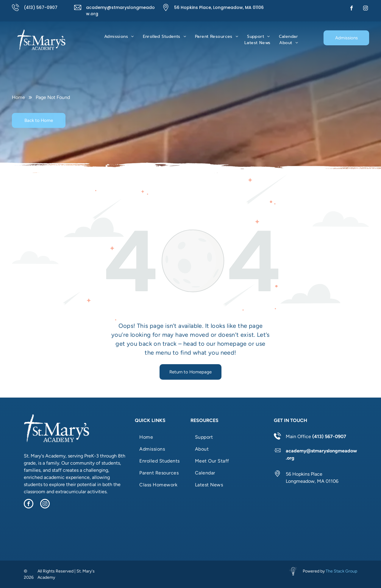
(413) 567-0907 (41, 7)
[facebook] (352, 9)
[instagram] (366, 9)
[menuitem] (119, 37)
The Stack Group (341, 571)
